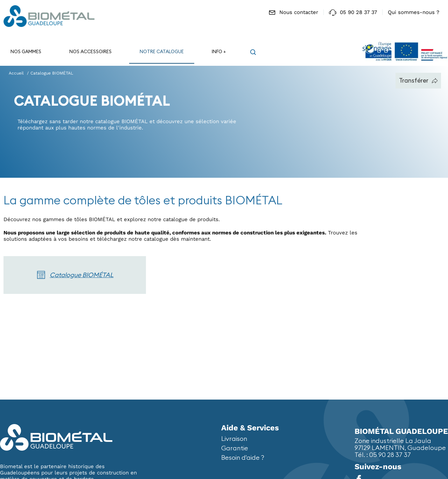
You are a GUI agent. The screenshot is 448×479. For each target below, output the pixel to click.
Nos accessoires (90, 51)
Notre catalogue (162, 51)
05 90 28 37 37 (353, 12)
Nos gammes (26, 51)
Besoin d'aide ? (243, 457)
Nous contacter (293, 12)
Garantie (235, 448)
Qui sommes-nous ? (414, 12)
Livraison (234, 439)
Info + (219, 51)
